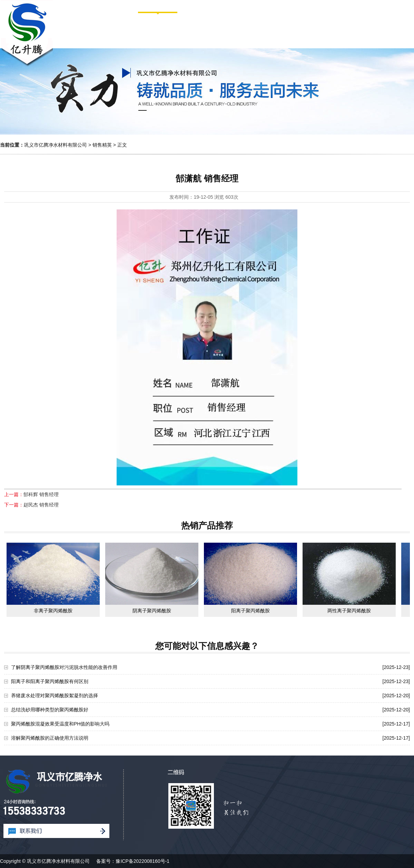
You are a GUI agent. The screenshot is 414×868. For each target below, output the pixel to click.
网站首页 (357, 6)
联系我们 (388, 30)
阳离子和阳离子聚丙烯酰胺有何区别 (50, 681)
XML (409, 6)
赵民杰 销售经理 (41, 505)
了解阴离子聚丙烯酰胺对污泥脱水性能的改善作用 (64, 667)
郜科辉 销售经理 (41, 494)
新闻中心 (297, 30)
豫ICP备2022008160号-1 (142, 861)
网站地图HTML (386, 6)
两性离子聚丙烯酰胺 (349, 611)
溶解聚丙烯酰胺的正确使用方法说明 (50, 738)
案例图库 (343, 30)
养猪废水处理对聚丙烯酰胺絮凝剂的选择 (55, 696)
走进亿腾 (206, 30)
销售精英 (102, 145)
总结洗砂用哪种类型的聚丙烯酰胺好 (50, 710)
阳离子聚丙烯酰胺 (250, 611)
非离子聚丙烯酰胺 (53, 611)
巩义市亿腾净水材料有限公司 (56, 145)
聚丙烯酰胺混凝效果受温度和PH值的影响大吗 (60, 724)
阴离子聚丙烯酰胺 (152, 611)
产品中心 (252, 30)
